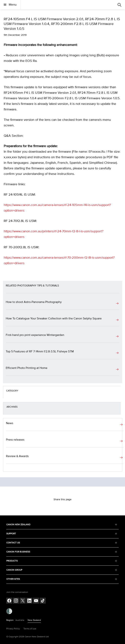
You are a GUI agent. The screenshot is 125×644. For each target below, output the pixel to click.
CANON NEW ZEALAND (62, 525)
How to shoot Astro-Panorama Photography (34, 302)
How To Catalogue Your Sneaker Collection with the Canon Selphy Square (54, 318)
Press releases (15, 440)
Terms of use (30, 629)
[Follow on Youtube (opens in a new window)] (36, 601)
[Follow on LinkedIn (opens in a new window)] (29, 601)
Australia (20, 620)
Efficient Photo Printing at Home (27, 368)
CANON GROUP (62, 570)
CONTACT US (62, 543)
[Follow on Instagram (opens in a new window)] (16, 601)
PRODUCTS (62, 561)
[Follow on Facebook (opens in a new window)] (9, 601)
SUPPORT (62, 534)
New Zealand (34, 620)
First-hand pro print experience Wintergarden (35, 335)
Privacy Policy (13, 629)
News (10, 423)
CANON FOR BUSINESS (62, 552)
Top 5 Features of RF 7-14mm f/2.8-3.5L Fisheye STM (40, 351)
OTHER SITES (62, 579)
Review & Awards (17, 456)
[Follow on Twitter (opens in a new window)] (23, 601)
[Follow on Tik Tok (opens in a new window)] (43, 601)
